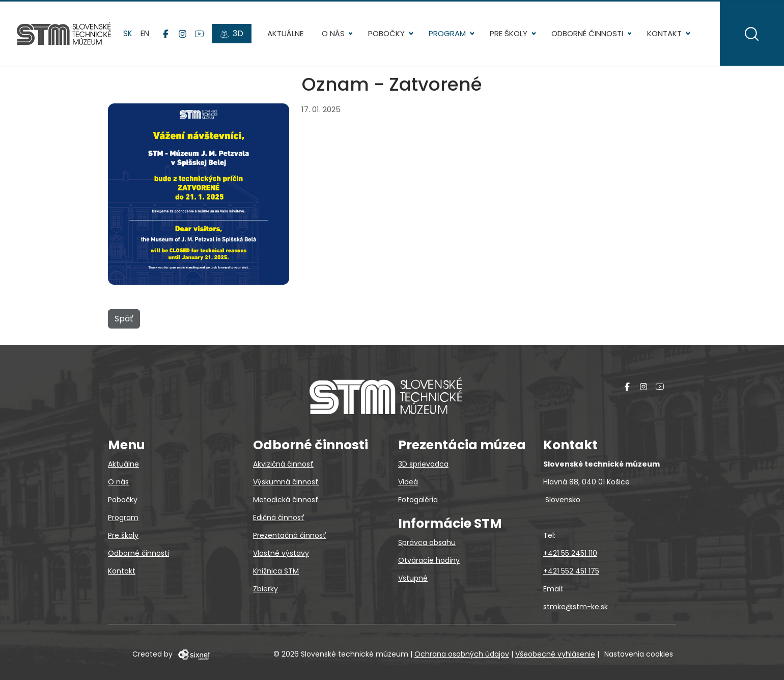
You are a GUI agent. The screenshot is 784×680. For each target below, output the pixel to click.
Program (443, 35)
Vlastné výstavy (281, 553)
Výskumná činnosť (286, 482)
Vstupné (413, 578)
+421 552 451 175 (571, 571)
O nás (329, 35)
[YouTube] (201, 36)
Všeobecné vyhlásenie (555, 654)
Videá (408, 482)
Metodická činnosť (286, 500)
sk (129, 35)
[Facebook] (167, 36)
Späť (124, 323)
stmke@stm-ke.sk (576, 607)
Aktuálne (281, 35)
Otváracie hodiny (429, 560)
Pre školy (505, 35)
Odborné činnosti (583, 35)
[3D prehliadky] (233, 36)
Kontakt (660, 35)
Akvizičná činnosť (283, 464)
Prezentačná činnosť (290, 535)
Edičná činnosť (279, 518)
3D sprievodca (423, 464)
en (146, 35)
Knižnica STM (276, 571)
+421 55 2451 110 (570, 553)
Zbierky (265, 589)
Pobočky (382, 35)
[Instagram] (184, 36)
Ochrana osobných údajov (462, 654)
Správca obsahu (427, 542)
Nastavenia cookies (639, 654)
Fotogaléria (418, 500)
